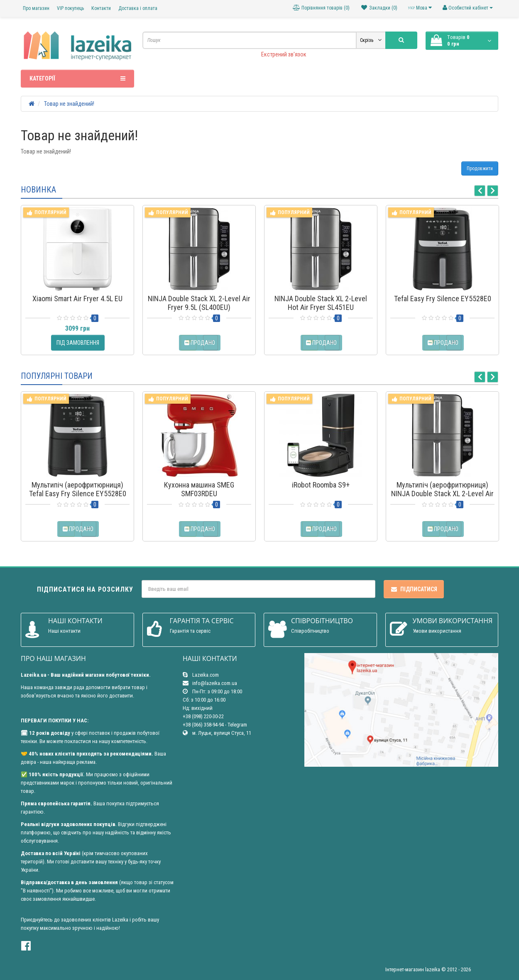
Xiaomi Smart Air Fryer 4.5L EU (77, 299)
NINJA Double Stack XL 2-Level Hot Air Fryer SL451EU (321, 303)
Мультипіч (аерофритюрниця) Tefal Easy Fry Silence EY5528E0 (78, 489)
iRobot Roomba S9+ (321, 485)
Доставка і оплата (138, 8)
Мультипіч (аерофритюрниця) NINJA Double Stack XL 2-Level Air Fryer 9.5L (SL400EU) (442, 494)
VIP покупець (70, 8)
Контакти (101, 8)
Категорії (77, 78)
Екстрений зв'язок (284, 54)
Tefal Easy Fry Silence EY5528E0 (443, 299)
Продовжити (480, 168)
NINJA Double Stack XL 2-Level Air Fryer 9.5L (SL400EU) (199, 303)
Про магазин (36, 8)
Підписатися (414, 589)
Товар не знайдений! (69, 104)
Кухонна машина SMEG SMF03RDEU (199, 489)
